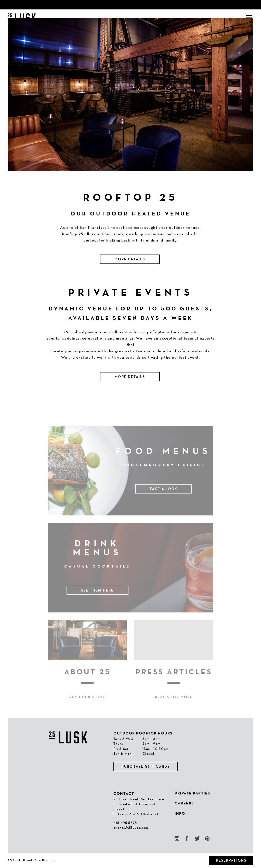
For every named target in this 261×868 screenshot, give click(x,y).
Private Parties (192, 793)
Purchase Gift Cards (146, 766)
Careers (184, 803)
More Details (130, 259)
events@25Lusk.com (131, 828)
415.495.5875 (125, 823)
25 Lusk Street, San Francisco (33, 860)
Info (180, 813)
